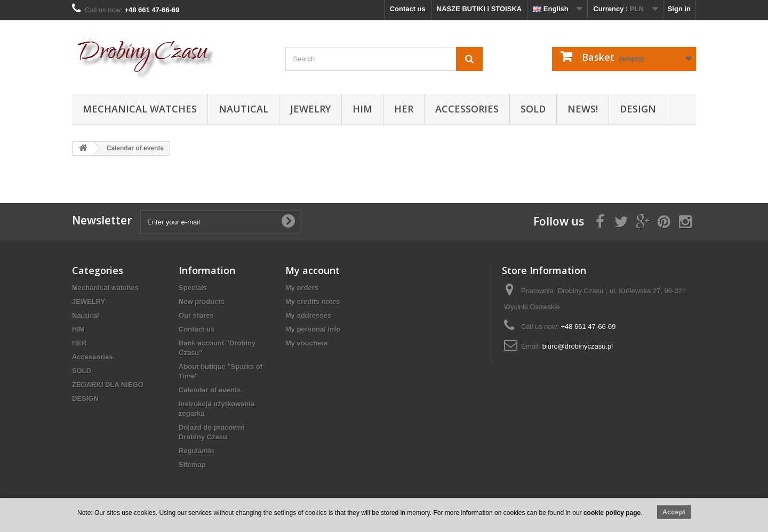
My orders (302, 288)
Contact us (408, 9)
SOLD (533, 109)
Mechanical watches (140, 109)
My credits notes (313, 301)
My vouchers (306, 343)
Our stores (196, 315)
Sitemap (192, 465)
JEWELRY (310, 109)
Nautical (243, 109)
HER (404, 109)
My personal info (313, 329)
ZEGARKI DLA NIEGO (108, 385)
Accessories (467, 109)
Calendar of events (210, 390)
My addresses (308, 315)
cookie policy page (612, 513)
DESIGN (638, 109)
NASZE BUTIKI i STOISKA (479, 9)
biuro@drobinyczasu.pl (578, 346)
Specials (193, 288)
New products (202, 301)
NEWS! (583, 109)
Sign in (679, 9)
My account (313, 270)
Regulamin (196, 451)
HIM (362, 109)
